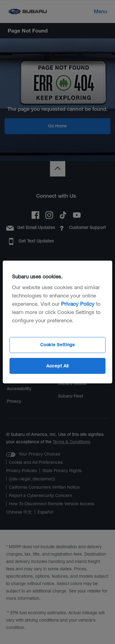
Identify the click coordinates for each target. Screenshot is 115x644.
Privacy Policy (78, 304)
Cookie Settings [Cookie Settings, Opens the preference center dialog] (57, 345)
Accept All (57, 366)
